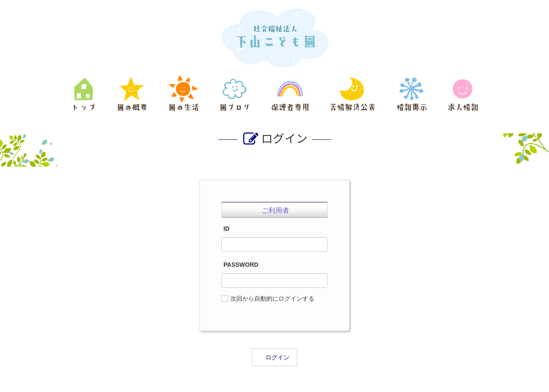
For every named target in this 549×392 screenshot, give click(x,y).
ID (226, 229)
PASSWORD (241, 265)
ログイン (278, 357)
